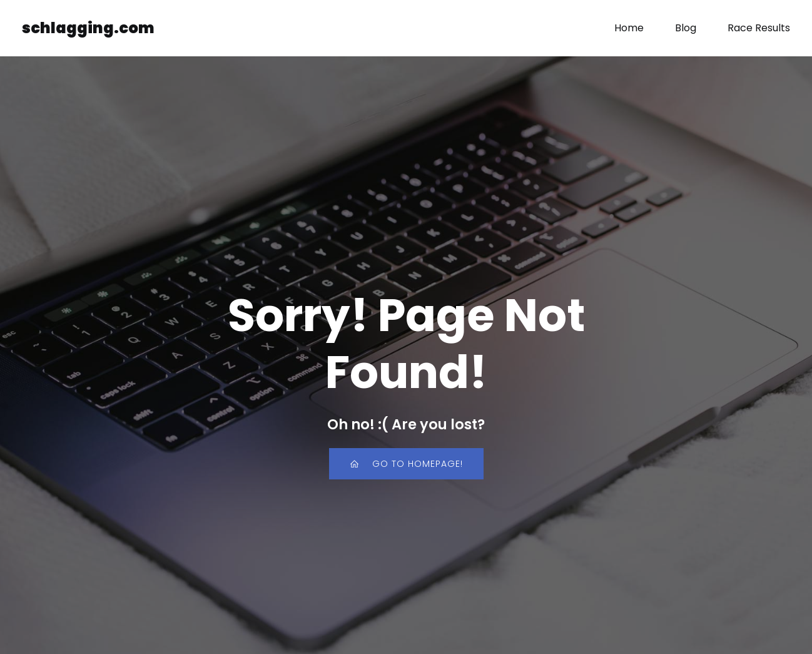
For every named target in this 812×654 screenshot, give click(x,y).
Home (629, 28)
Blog (686, 28)
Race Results (759, 28)
